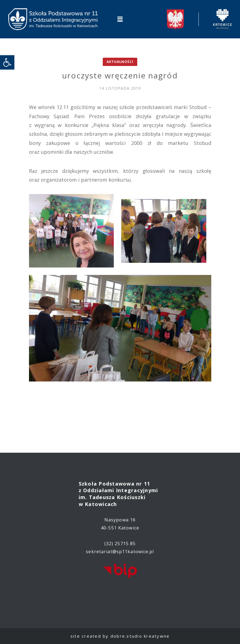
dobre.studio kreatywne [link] (140, 636)
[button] (120, 19)
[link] (7, 62)
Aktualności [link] (120, 62)
